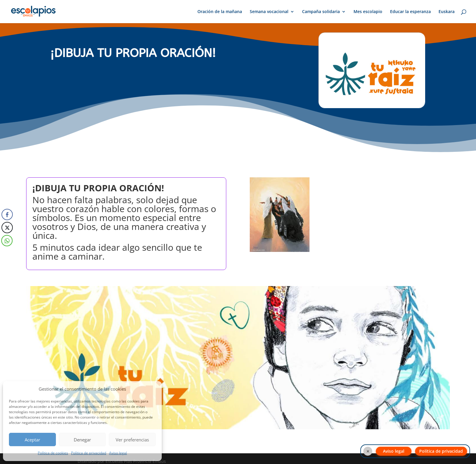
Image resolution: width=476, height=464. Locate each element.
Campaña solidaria (321, 12)
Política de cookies (53, 453)
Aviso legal (118, 453)
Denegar (82, 440)
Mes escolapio (368, 12)
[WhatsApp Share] (6, 241)
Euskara (447, 12)
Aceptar (32, 440)
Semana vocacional (269, 12)
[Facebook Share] (7, 214)
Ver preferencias (132, 440)
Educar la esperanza (410, 12)
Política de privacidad (89, 453)
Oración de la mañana (220, 12)
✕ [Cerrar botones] (368, 451)
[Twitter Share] (7, 228)
